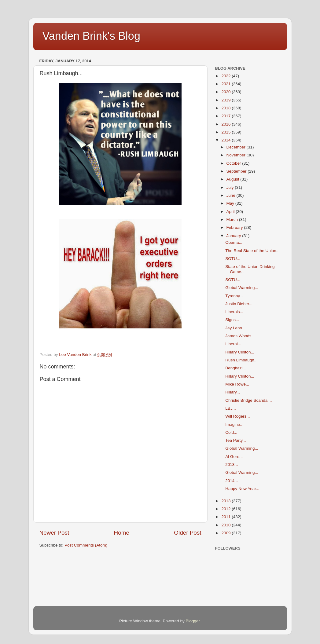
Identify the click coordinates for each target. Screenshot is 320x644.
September (237, 171)
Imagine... (234, 424)
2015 (226, 132)
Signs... (232, 320)
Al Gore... (234, 457)
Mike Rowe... (237, 384)
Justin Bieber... (239, 304)
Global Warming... (242, 288)
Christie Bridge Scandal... (248, 400)
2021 (226, 84)
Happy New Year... (242, 489)
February (235, 227)
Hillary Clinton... (240, 352)
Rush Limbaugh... (241, 360)
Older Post (188, 533)
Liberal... (233, 344)
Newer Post (54, 533)
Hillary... (233, 392)
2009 (226, 533)
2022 (226, 76)
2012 (226, 509)
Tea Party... (235, 440)
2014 (226, 140)
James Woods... (240, 336)
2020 (226, 92)
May (231, 203)
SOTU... (233, 259)
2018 (226, 108)
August (234, 179)
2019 (226, 100)
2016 (226, 124)
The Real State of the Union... (252, 251)
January (234, 236)
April (231, 212)
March (233, 220)
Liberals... (234, 312)
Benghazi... (236, 368)
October (234, 163)
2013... (232, 465)
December (237, 147)
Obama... (234, 242)
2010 (226, 525)
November (237, 155)
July (231, 187)
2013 (226, 501)
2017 (226, 116)
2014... (232, 481)
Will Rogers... (237, 416)
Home (122, 533)
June (232, 195)
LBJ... (231, 408)
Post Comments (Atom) (86, 545)
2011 (226, 517)
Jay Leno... (235, 328)
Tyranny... (234, 296)
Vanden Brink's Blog (91, 36)
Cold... (231, 432)
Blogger (193, 621)
